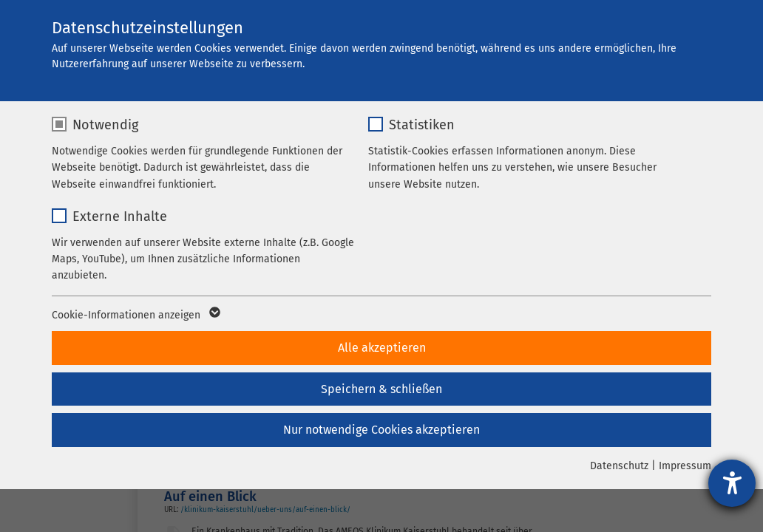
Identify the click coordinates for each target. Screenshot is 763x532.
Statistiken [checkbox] (422, 125)
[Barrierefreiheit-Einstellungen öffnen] (732, 483)
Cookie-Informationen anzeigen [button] (135, 316)
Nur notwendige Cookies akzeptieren (381, 430)
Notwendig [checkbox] (105, 125)
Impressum (685, 466)
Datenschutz (619, 466)
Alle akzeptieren (382, 348)
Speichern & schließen (381, 389)
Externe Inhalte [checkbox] (120, 216)
